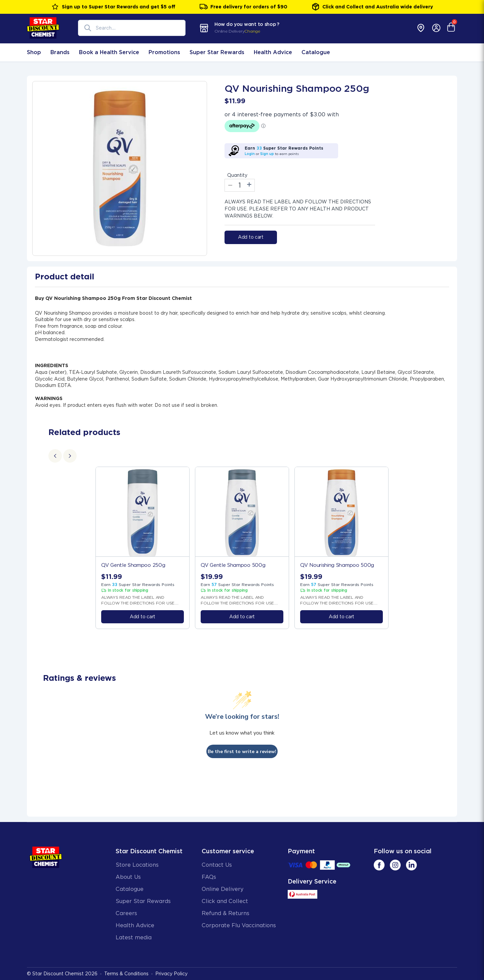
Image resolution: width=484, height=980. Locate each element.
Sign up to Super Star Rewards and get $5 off (113, 7)
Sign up (267, 154)
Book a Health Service (109, 52)
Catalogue (316, 52)
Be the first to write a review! (242, 752)
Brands (60, 52)
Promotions (164, 52)
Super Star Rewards (217, 52)
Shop (34, 52)
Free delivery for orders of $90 (244, 7)
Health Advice (273, 52)
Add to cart (251, 237)
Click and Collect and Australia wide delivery (372, 7)
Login (250, 154)
